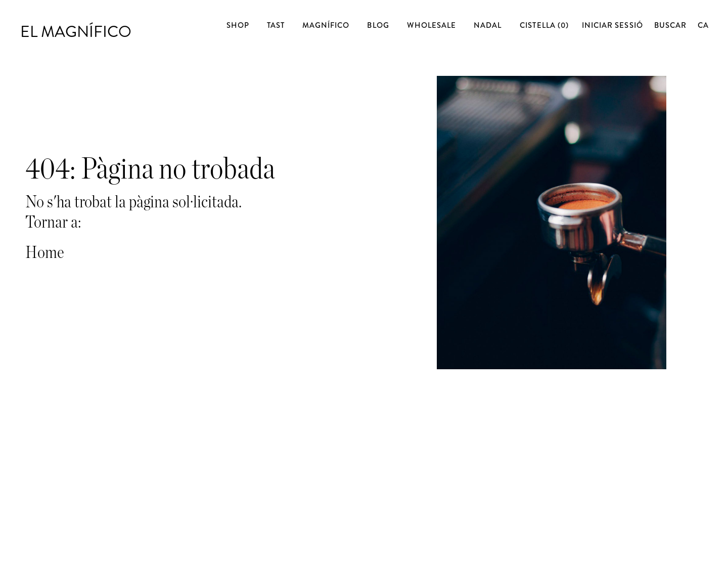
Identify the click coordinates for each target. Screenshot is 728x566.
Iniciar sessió (612, 25)
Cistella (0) (545, 25)
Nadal (488, 26)
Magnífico (326, 26)
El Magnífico (77, 24)
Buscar (670, 25)
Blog (378, 26)
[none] (703, 26)
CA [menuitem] (703, 25)
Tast (276, 26)
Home (45, 253)
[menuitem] (703, 25)
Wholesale (431, 26)
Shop (238, 26)
